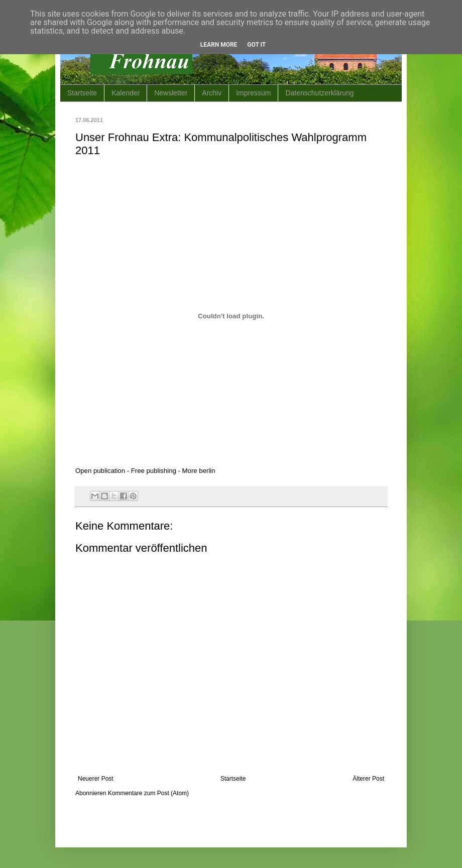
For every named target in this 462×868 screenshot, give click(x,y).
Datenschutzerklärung (319, 93)
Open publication (100, 471)
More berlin (199, 471)
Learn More (219, 45)
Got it (256, 45)
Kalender (126, 93)
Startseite (82, 93)
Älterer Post (368, 779)
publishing (161, 471)
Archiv (212, 93)
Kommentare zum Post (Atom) (148, 793)
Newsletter (171, 93)
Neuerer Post (96, 779)
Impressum (253, 93)
